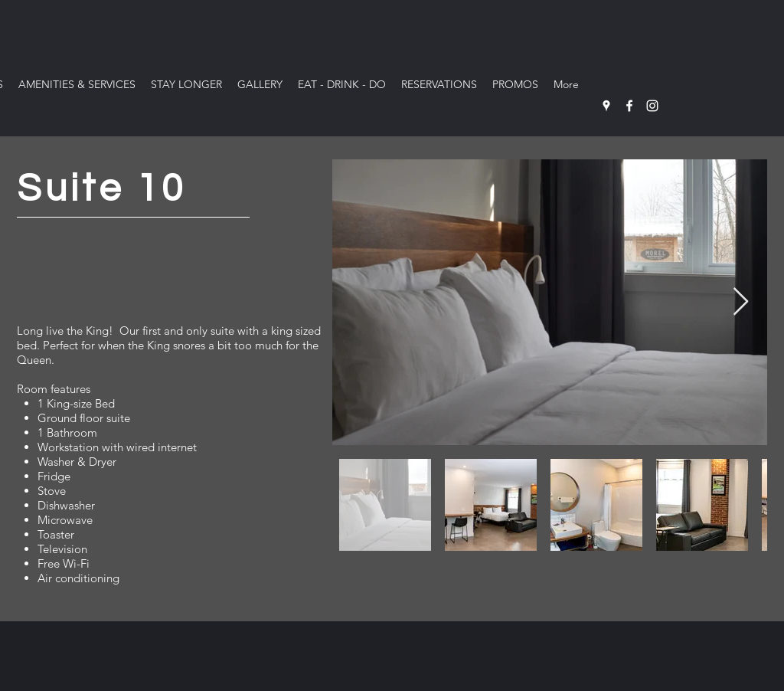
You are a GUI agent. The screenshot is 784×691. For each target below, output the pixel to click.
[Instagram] (652, 106)
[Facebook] (629, 106)
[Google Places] (606, 106)
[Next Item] (741, 302)
